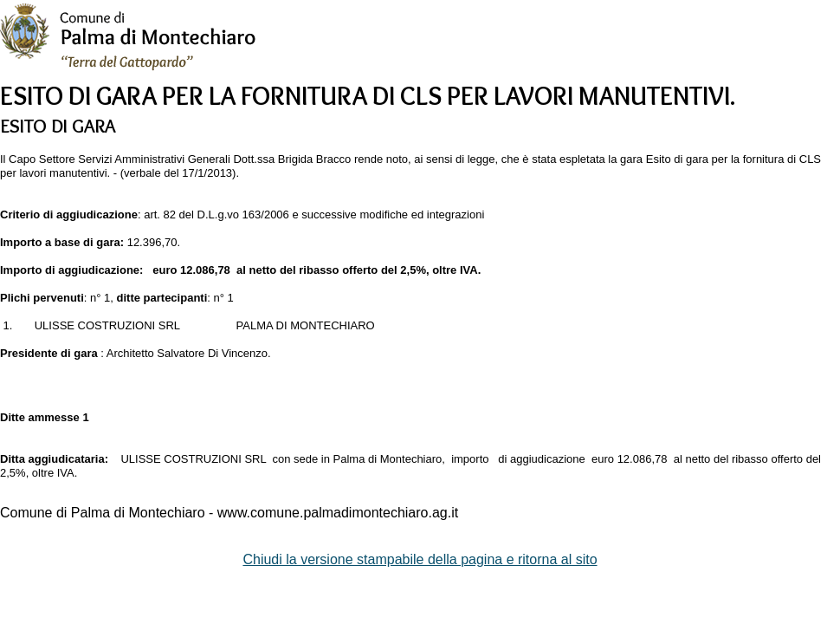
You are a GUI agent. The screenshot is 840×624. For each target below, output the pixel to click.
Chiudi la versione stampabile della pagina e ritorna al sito (420, 559)
